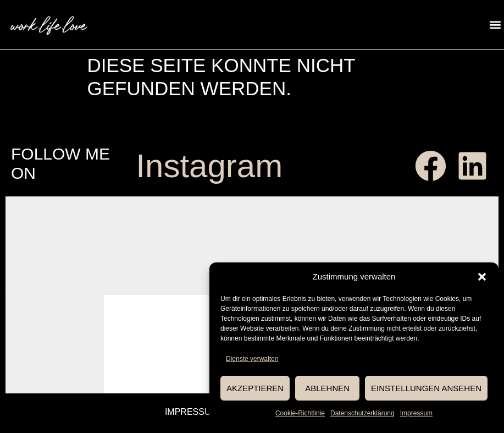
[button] (482, 277)
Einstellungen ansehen (426, 388)
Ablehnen (327, 388)
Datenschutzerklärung (362, 413)
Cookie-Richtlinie (300, 413)
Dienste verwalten (252, 359)
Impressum (416, 413)
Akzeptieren (255, 388)
